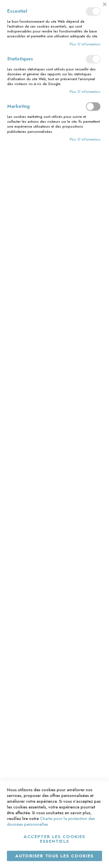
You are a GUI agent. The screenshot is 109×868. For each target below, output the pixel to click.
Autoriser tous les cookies (54, 856)
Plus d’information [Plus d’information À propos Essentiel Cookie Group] (85, 44)
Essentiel (93, 11)
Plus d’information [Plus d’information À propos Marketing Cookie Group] (85, 140)
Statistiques (93, 59)
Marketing (93, 107)
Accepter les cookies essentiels (54, 839)
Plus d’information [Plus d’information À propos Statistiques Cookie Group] (85, 92)
